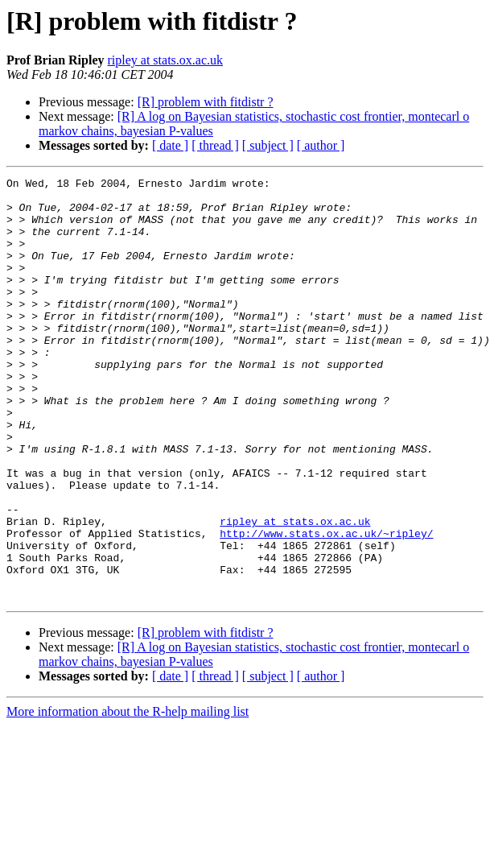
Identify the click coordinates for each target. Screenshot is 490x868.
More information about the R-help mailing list (128, 796)
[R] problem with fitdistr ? (206, 102)
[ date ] (170, 145)
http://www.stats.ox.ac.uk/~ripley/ (326, 606)
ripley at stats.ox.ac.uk (165, 60)
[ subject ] (268, 145)
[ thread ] (215, 145)
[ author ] (321, 145)
